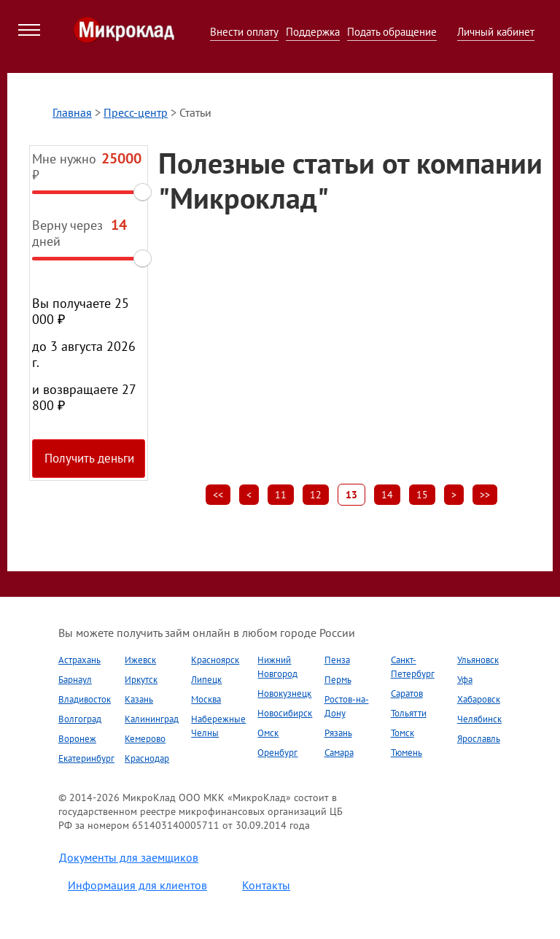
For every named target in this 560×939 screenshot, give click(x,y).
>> (485, 495)
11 (281, 495)
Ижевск (140, 660)
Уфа (465, 680)
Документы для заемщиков (129, 857)
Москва (206, 699)
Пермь (338, 680)
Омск (268, 733)
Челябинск (479, 719)
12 (316, 495)
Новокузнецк (284, 693)
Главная (72, 112)
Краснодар (147, 758)
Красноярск (215, 660)
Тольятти (409, 713)
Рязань (338, 733)
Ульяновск (478, 660)
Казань (139, 699)
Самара (339, 753)
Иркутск (141, 680)
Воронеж (77, 739)
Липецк (206, 680)
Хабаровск (479, 699)
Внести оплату (244, 32)
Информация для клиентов (137, 885)
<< (218, 495)
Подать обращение (392, 32)
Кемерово (145, 739)
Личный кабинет (496, 32)
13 (351, 495)
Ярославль (479, 739)
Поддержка (313, 32)
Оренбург (277, 753)
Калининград (152, 719)
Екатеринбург (86, 758)
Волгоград (80, 719)
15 (422, 495)
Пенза (337, 660)
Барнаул (75, 680)
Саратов (407, 693)
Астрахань (79, 660)
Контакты (266, 885)
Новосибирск (285, 713)
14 (387, 495)
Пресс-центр (136, 112)
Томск (402, 733)
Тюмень (407, 753)
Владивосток (85, 699)
